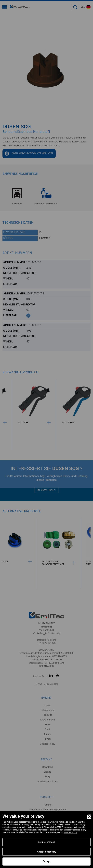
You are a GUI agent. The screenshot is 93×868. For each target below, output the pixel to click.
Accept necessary (46, 852)
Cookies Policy (71, 832)
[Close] (89, 817)
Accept (47, 861)
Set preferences (47, 842)
